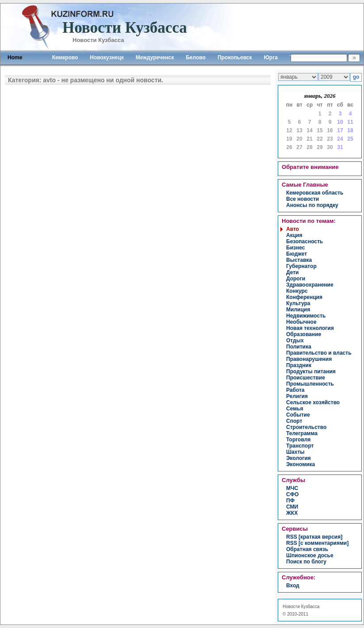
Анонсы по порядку (312, 205)
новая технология (310, 328)
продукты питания (311, 371)
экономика (301, 464)
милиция (298, 310)
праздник (299, 365)
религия (297, 396)
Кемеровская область (315, 193)
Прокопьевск (235, 57)
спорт (294, 421)
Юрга (270, 57)
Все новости (303, 199)
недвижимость (306, 316)
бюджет (297, 254)
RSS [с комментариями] (317, 543)
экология (299, 458)
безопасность (305, 241)
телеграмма (302, 433)
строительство (306, 427)
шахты (295, 452)
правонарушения (309, 359)
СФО (292, 494)
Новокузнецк (107, 57)
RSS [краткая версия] (314, 537)
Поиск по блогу (306, 562)
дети (292, 272)
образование (304, 334)
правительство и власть (319, 353)
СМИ (292, 507)
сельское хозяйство (313, 402)
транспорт (300, 446)
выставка (299, 260)
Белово (196, 57)
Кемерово (65, 57)
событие (298, 415)
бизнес (295, 248)
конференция (304, 297)
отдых (295, 341)
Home (15, 57)
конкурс (297, 291)
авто (293, 229)
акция (294, 235)
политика (299, 347)
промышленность (310, 384)
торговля (298, 440)
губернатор (301, 266)
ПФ (290, 501)
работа (295, 390)
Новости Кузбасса (301, 607)
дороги (296, 279)
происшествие (306, 378)
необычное (301, 322)
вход (293, 586)
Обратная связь (307, 549)
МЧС (292, 488)
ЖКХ (292, 513)
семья (295, 409)
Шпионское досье (310, 555)
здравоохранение (310, 285)
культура (298, 303)
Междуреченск (155, 57)
